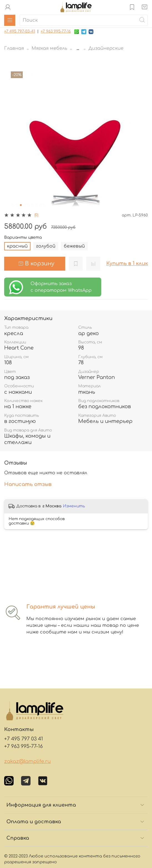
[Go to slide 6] (32, 205)
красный (17, 246)
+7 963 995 (51, 31)
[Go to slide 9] (44, 205)
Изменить (74, 506)
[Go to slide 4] (25, 205)
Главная (14, 48)
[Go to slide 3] (21, 205)
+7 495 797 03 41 (24, 739)
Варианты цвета (23, 237)
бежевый (74, 246)
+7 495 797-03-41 (20, 31)
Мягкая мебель (49, 48)
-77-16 (66, 31)
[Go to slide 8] (40, 205)
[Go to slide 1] (13, 205)
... (78, 48)
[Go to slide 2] (17, 205)
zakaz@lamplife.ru (27, 761)
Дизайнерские (106, 48)
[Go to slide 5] (29, 205)
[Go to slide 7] (36, 205)
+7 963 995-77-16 (23, 746)
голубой (46, 246)
